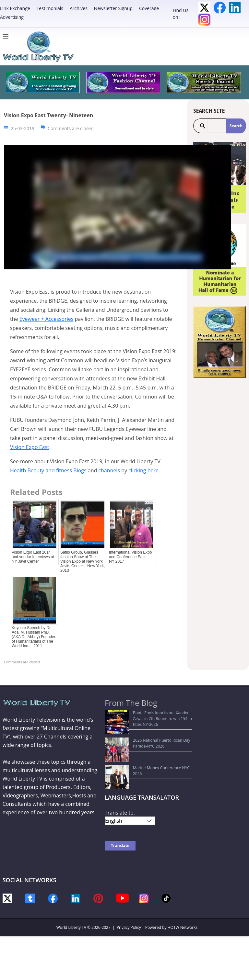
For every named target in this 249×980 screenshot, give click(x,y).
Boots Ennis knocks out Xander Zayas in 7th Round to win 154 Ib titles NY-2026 (148, 716)
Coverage (149, 8)
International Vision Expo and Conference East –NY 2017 (130, 557)
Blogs (80, 470)
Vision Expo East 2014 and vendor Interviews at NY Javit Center (33, 557)
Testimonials (50, 8)
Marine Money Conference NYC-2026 (142, 744)
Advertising (12, 17)
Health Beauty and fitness (41, 470)
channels (109, 470)
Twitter (204, 8)
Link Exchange (15, 8)
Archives (79, 8)
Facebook (220, 8)
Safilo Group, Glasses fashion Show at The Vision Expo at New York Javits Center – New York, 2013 (83, 561)
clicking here (143, 470)
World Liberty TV (71, 893)
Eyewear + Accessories (47, 319)
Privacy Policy (129, 893)
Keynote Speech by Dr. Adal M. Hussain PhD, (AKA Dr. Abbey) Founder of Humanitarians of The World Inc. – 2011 (34, 637)
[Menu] (7, 36)
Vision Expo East (30, 447)
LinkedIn (235, 8)
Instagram (204, 20)
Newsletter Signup (113, 8)
